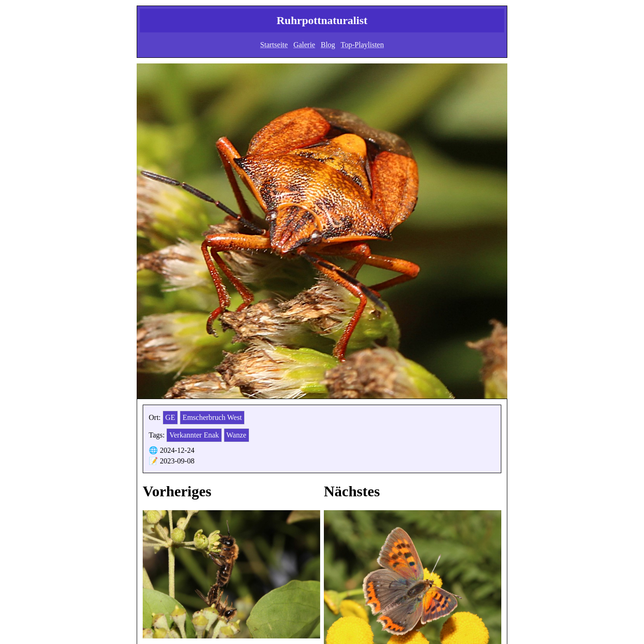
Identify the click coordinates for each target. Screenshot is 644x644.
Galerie (304, 45)
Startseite (274, 45)
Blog (328, 45)
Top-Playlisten (362, 45)
